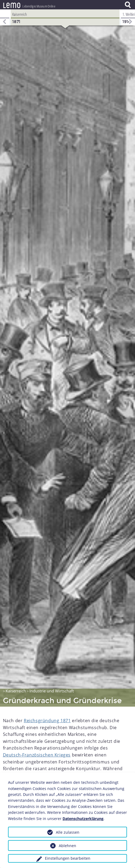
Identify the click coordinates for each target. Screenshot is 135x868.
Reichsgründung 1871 (47, 718)
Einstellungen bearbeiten (68, 858)
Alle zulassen (68, 832)
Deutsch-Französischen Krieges (37, 752)
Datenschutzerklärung (83, 819)
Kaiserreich (16, 688)
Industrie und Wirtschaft (52, 688)
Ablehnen (67, 846)
